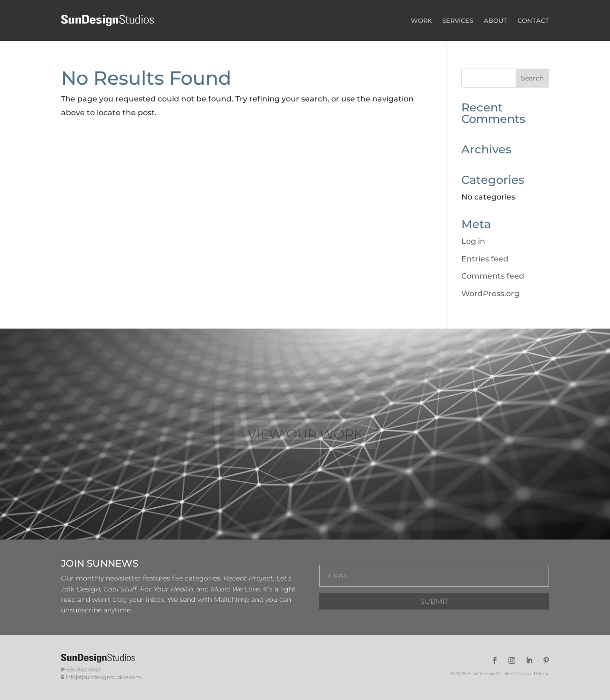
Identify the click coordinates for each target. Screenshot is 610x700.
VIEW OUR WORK (305, 434)
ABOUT (495, 20)
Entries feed (485, 259)
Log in (473, 241)
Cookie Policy (532, 674)
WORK (421, 20)
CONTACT (533, 20)
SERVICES (458, 20)
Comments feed (493, 276)
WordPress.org (490, 294)
